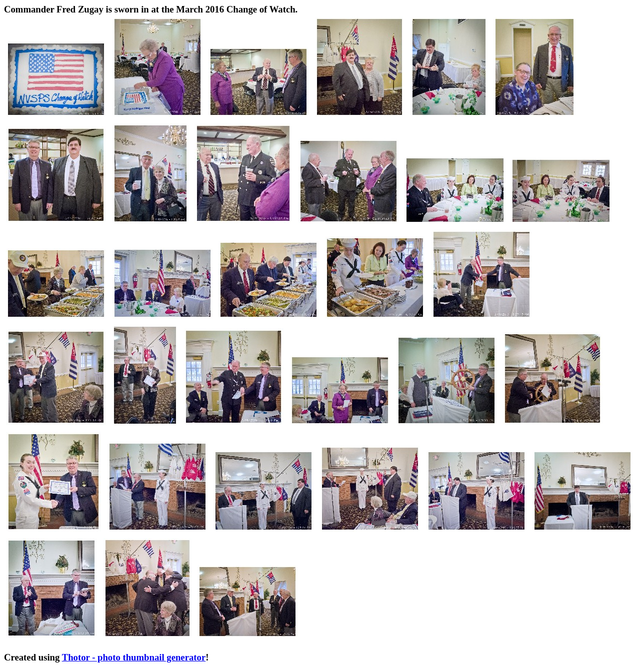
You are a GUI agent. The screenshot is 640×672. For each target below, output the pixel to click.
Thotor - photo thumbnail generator (134, 657)
